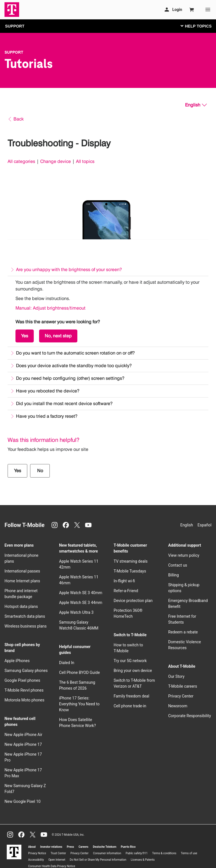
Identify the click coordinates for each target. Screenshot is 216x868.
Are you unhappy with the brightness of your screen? (69, 270)
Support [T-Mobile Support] (14, 52)
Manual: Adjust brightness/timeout (50, 308)
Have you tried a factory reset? (47, 416)
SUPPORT (15, 26)
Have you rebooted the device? (48, 391)
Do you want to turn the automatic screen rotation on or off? (75, 353)
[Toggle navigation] (195, 26)
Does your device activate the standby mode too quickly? (74, 366)
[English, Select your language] (196, 105)
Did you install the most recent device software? (64, 404)
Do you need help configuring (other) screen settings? (70, 378)
